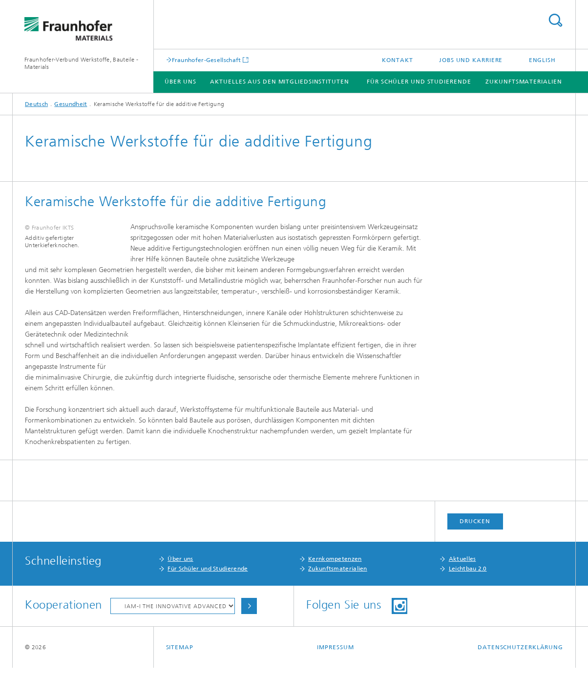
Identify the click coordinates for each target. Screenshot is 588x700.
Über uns (180, 591)
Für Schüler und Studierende (419, 82)
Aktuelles (462, 591)
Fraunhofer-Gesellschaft (207, 60)
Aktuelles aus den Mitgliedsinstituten (279, 82)
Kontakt (397, 60)
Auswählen (249, 638)
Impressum (335, 679)
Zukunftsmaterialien (524, 82)
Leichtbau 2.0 (468, 601)
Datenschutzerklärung (520, 679)
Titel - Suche (555, 20)
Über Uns (180, 82)
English (542, 60)
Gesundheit (71, 104)
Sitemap (180, 679)
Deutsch (36, 104)
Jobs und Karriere (471, 60)
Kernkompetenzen (335, 591)
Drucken (475, 553)
